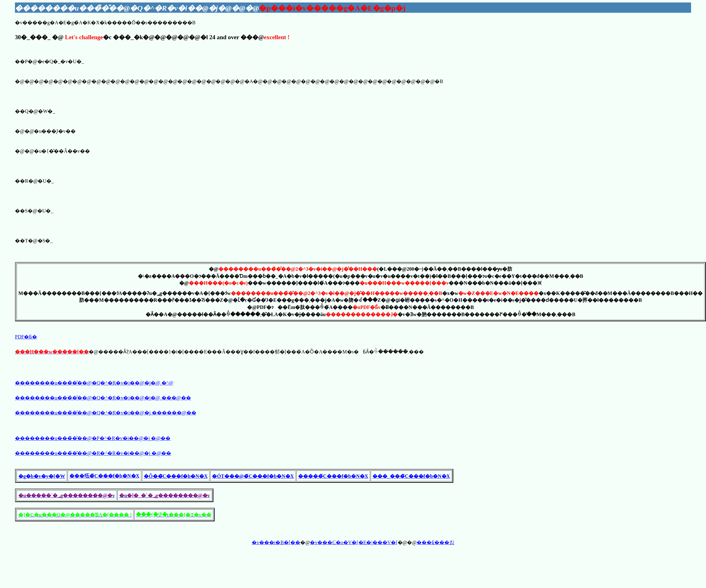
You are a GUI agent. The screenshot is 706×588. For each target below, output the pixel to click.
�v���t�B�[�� (276, 542)
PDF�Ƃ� (26, 337)
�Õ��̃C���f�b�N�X (176, 476)
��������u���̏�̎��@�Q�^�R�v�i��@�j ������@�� (106, 413)
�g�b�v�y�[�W (42, 476)
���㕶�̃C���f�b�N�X (104, 476)
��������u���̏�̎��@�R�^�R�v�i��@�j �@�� (93, 453)
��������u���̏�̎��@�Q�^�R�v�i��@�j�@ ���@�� (103, 398)
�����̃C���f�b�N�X (333, 476)
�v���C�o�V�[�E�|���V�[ (354, 542)
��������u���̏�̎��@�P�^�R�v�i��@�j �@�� (93, 438)
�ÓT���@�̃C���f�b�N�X (253, 476)
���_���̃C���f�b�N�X (411, 476)
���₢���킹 (435, 542)
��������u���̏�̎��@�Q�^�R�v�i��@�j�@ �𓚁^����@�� (94, 383)
